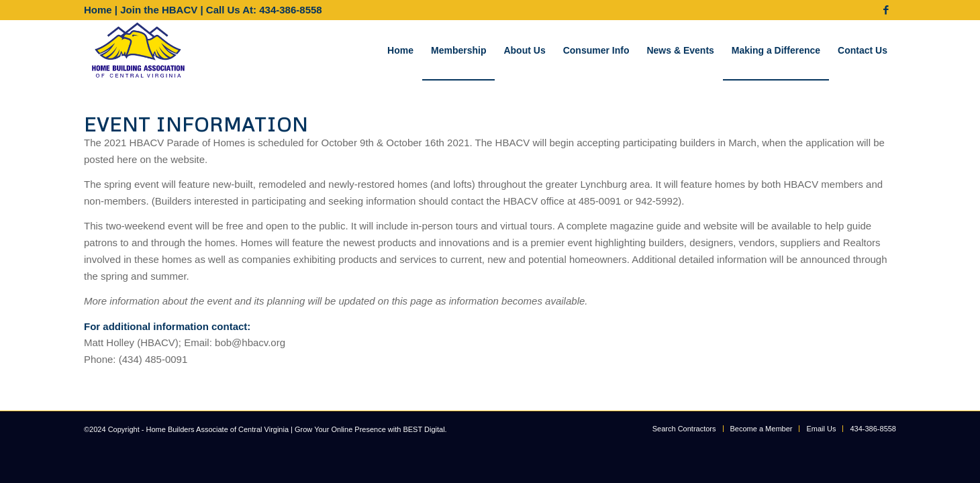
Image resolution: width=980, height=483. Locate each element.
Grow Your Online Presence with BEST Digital (370, 429)
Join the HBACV (159, 10)
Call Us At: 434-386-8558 (264, 10)
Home (98, 10)
